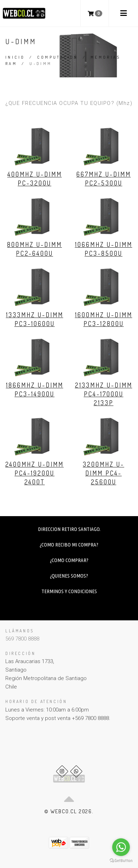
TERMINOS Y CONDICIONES (69, 591)
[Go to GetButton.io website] (121, 861)
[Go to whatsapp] (121, 847)
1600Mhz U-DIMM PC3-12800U (104, 319)
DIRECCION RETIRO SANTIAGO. (69, 529)
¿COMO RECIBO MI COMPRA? (69, 545)
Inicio (15, 57)
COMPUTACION (57, 57)
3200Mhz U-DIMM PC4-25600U (103, 473)
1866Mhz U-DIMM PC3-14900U (35, 389)
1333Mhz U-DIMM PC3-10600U (35, 319)
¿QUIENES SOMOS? (69, 576)
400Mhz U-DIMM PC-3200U (35, 179)
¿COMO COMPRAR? (69, 560)
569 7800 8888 (22, 639)
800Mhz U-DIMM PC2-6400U (34, 249)
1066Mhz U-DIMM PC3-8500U (104, 249)
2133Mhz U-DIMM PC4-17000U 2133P (104, 394)
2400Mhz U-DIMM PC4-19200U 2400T (34, 473)
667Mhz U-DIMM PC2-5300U (104, 179)
